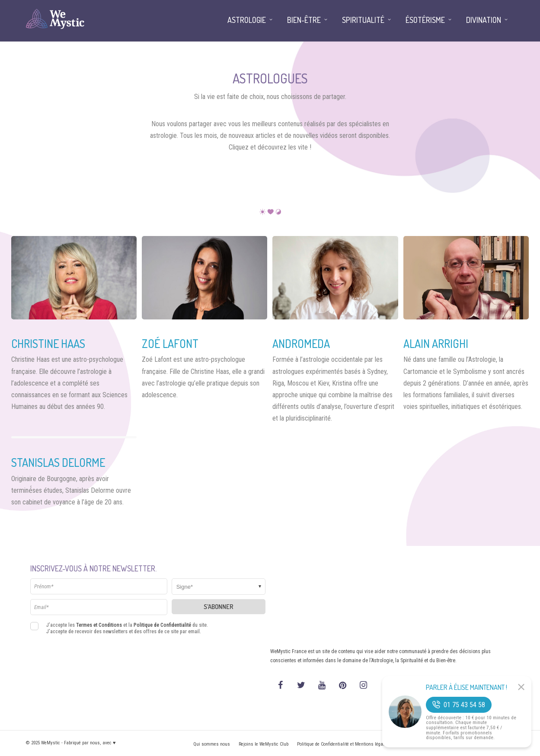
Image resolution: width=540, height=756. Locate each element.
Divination (484, 20)
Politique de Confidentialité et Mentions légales (343, 744)
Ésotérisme (425, 20)
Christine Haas (48, 343)
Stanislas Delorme (58, 462)
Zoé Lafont (170, 343)
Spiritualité (363, 20)
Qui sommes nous (212, 744)
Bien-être (304, 20)
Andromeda (301, 343)
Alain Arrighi (436, 343)
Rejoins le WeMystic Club (264, 744)
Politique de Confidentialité (162, 625)
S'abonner (219, 607)
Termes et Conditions (99, 625)
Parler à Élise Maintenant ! (467, 687)
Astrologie (247, 20)
